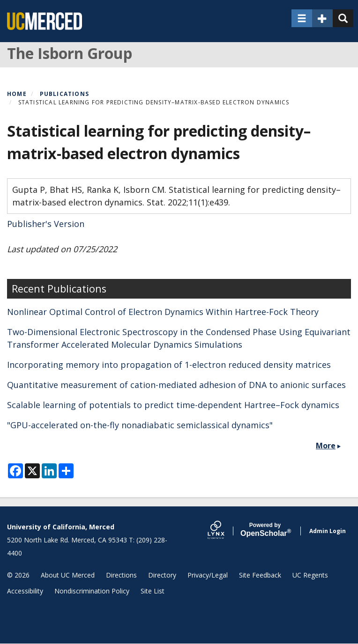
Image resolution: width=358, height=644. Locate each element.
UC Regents (310, 575)
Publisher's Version (46, 224)
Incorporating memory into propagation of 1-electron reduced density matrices (169, 365)
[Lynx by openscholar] (224, 531)
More (326, 446)
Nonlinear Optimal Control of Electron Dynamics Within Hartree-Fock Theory (163, 312)
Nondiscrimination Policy (92, 591)
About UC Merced (68, 575)
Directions (121, 575)
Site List (153, 591)
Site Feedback (260, 575)
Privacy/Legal (208, 575)
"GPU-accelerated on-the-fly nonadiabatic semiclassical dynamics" (140, 425)
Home (17, 94)
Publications (64, 94)
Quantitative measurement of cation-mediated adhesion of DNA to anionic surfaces (176, 385)
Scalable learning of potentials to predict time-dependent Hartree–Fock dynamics (173, 405)
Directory (162, 575)
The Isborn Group (70, 53)
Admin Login (328, 531)
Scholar (265, 530)
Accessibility (25, 591)
